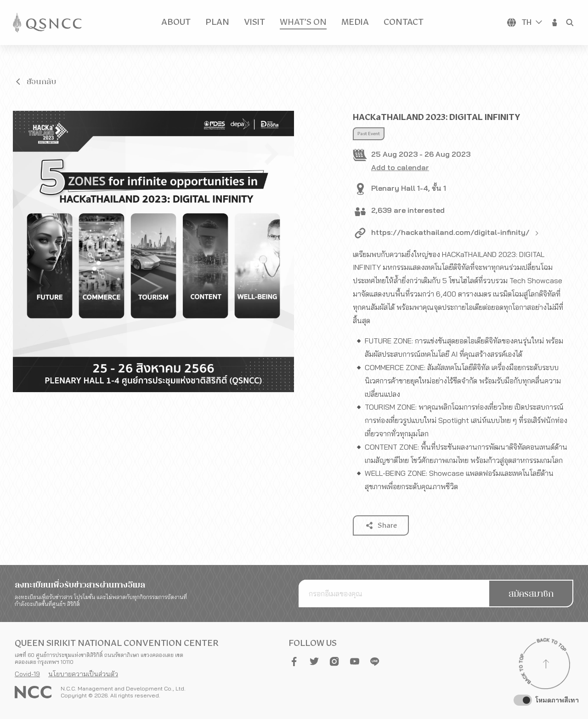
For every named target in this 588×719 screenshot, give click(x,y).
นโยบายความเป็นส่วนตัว (83, 674)
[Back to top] (546, 665)
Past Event (369, 134)
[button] (555, 23)
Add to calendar (400, 167)
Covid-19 (27, 674)
